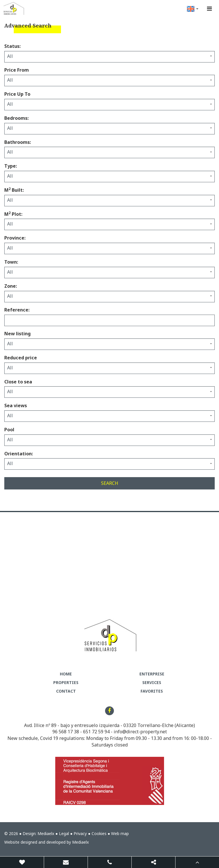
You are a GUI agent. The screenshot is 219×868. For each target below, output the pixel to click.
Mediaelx (46, 833)
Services (152, 682)
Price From (17, 70)
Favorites (152, 691)
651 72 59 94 (96, 732)
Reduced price (21, 358)
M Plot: (13, 214)
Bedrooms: (16, 118)
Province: (15, 238)
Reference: (17, 310)
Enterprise (152, 674)
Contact (66, 691)
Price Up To (17, 94)
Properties (66, 682)
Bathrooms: (18, 142)
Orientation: (19, 454)
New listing (17, 334)
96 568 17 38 (66, 732)
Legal (64, 833)
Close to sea (18, 382)
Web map (120, 833)
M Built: (14, 190)
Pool (9, 430)
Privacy (80, 833)
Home (66, 674)
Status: (12, 46)
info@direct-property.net (140, 732)
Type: (11, 166)
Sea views (16, 405)
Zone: (11, 286)
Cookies (99, 833)
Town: (11, 262)
